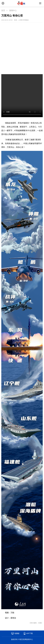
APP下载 (29, 633)
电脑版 (17, 633)
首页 (3, 11)
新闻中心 (13, 11)
